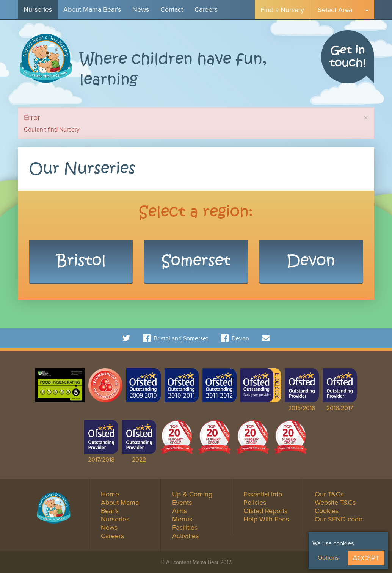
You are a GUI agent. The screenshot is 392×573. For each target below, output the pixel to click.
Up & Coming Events (192, 498)
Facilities (185, 528)
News (141, 9)
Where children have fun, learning (173, 70)
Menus (182, 519)
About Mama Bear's (92, 9)
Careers (206, 9)
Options (328, 558)
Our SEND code (339, 519)
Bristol (81, 261)
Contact (172, 9)
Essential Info (263, 494)
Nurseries (38, 9)
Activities (185, 536)
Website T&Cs (335, 503)
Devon (311, 261)
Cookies (327, 511)
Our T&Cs (329, 494)
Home (110, 494)
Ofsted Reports (265, 511)
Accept (366, 558)
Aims (180, 511)
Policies (255, 503)
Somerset (196, 261)
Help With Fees (266, 519)
